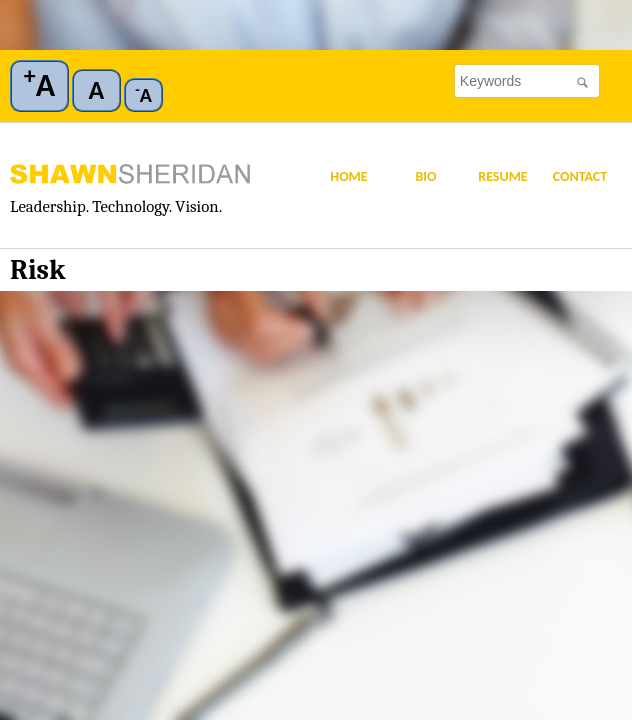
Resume (502, 176)
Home (348, 176)
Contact (580, 176)
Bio (425, 176)
